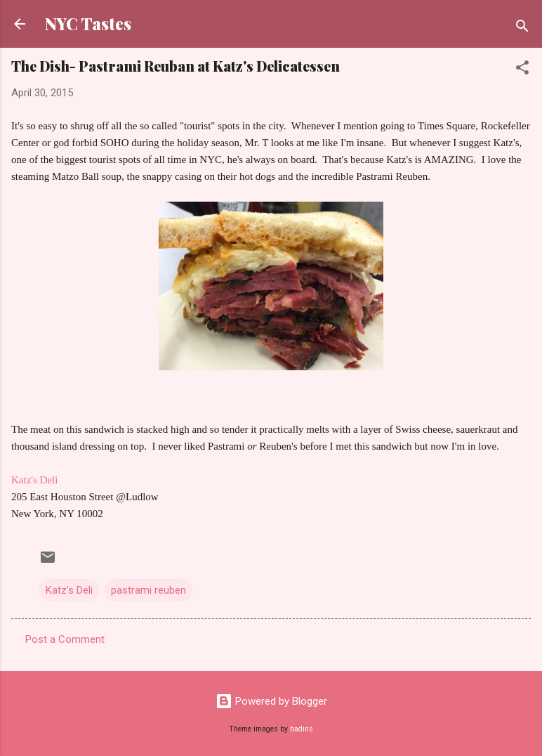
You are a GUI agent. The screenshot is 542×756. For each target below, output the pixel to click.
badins (302, 729)
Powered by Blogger (271, 701)
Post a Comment (65, 639)
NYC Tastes (88, 24)
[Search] (522, 28)
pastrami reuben (148, 590)
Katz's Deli (34, 480)
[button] (522, 70)
